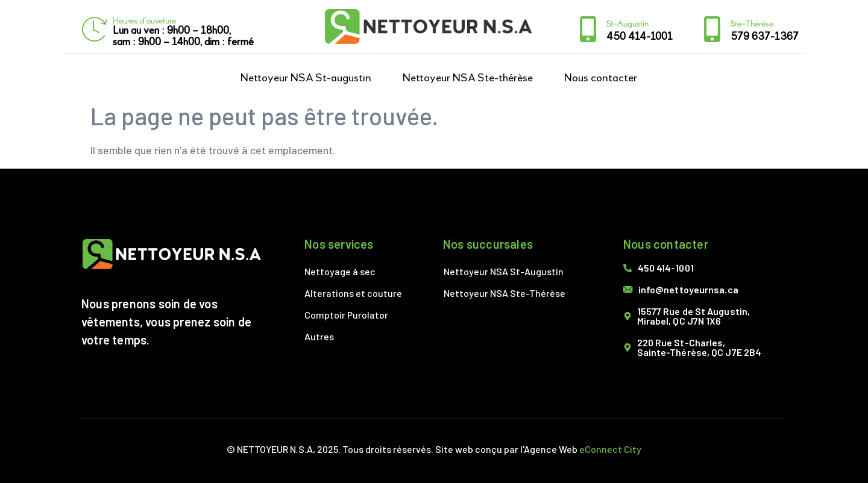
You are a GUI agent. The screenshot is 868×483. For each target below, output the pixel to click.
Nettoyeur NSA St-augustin (306, 78)
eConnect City (610, 449)
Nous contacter (601, 78)
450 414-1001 (640, 37)
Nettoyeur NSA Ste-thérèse (468, 78)
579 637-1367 (765, 37)
